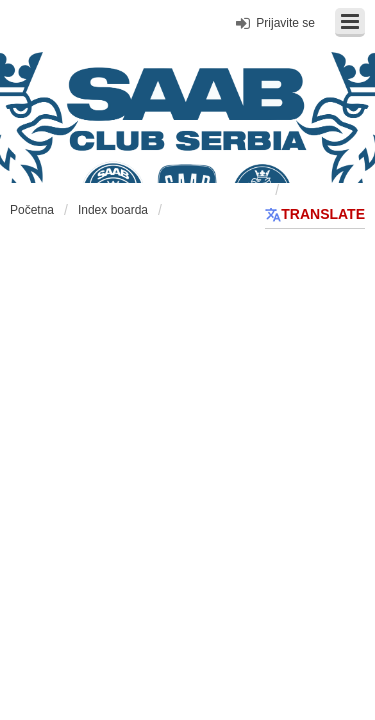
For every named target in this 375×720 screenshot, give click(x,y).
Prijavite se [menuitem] (285, 23)
